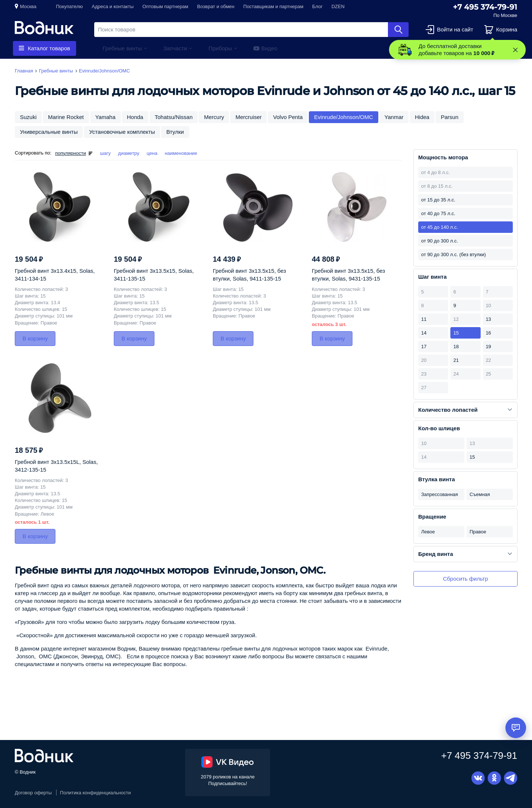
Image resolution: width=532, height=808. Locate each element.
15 (456, 333)
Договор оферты (33, 793)
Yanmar (394, 117)
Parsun (450, 117)
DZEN (338, 6)
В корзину (35, 338)
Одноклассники (494, 778)
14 (424, 333)
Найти (398, 30)
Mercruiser (248, 117)
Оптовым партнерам (166, 6)
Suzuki (28, 117)
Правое (478, 532)
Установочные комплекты (122, 132)
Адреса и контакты (112, 6)
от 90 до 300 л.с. (440, 241)
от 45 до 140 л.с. (440, 227)
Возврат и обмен (216, 6)
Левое (428, 532)
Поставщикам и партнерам (274, 6)
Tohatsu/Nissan (174, 117)
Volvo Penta (288, 117)
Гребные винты (122, 48)
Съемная (480, 494)
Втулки (175, 132)
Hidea (422, 117)
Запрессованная (440, 494)
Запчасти (175, 48)
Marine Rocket (66, 117)
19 (488, 347)
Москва (28, 6)
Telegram (511, 778)
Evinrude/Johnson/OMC (343, 117)
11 (424, 319)
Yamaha (105, 117)
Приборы (220, 48)
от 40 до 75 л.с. (438, 213)
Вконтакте (478, 778)
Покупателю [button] (69, 6)
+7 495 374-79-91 (485, 7)
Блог (317, 6)
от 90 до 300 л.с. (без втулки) (453, 254)
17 (424, 347)
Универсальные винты (49, 132)
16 (488, 333)
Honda (135, 117)
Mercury (214, 117)
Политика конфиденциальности (95, 793)
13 (488, 319)
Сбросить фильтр (465, 579)
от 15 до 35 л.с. (438, 200)
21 (456, 360)
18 (456, 347)
